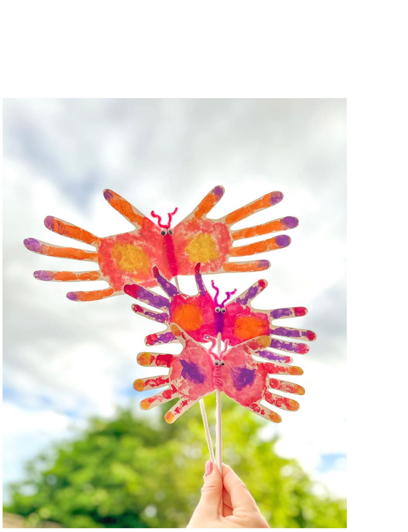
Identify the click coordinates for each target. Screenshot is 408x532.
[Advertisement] (204, 54)
